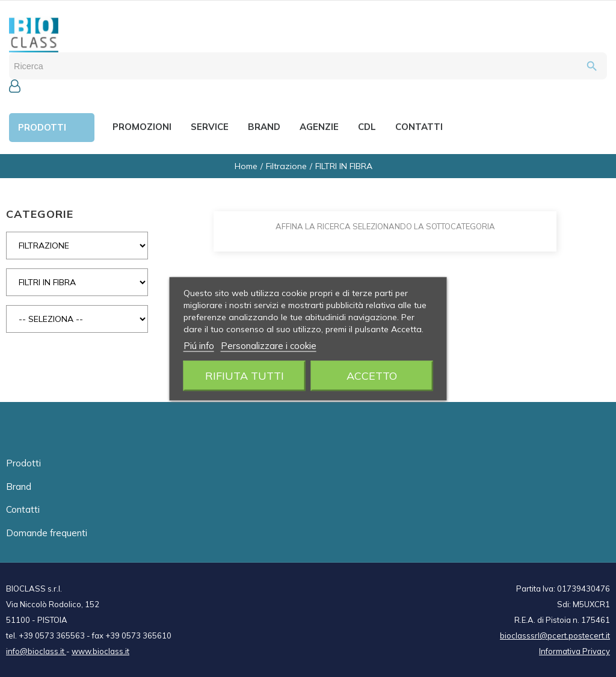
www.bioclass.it (100, 651)
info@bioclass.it (36, 651)
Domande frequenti (47, 533)
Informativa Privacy (574, 651)
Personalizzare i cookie (269, 345)
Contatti (23, 509)
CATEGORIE (40, 214)
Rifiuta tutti (245, 375)
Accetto (372, 375)
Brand (19, 487)
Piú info (199, 345)
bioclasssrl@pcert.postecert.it (555, 635)
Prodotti (23, 463)
